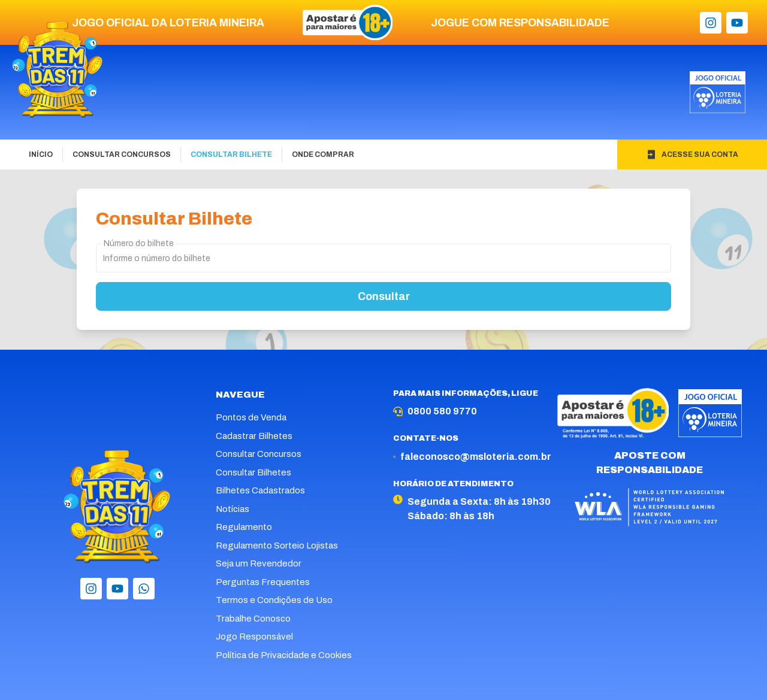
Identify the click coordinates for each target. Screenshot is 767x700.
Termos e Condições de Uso (274, 600)
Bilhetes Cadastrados (260, 490)
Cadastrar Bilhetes (254, 436)
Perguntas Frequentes (263, 582)
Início (41, 154)
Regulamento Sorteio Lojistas (277, 546)
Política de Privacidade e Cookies (284, 655)
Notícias (232, 509)
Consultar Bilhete (231, 154)
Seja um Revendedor (259, 563)
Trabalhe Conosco (253, 619)
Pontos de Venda (251, 417)
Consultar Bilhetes (253, 472)
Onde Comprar (323, 154)
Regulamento (244, 527)
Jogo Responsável (254, 637)
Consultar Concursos (122, 154)
